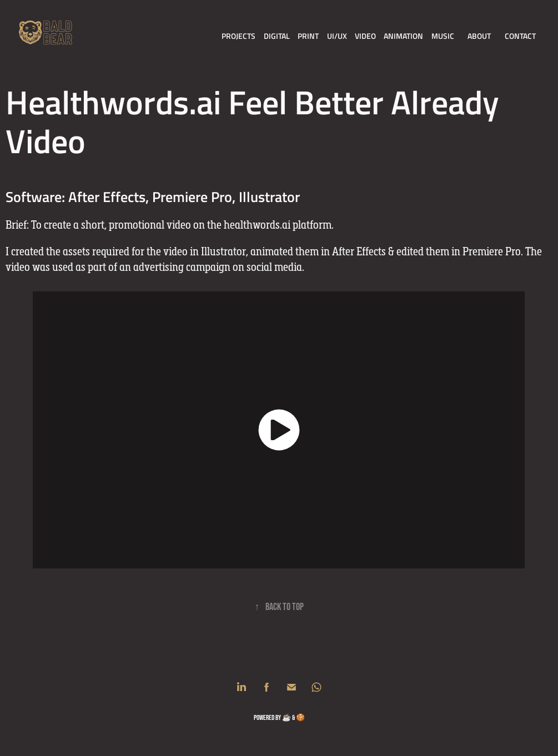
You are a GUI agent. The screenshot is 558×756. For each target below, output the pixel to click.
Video (365, 36)
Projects (238, 36)
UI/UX (337, 36)
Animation (403, 36)
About (479, 36)
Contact (520, 36)
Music (443, 36)
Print (308, 36)
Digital (277, 36)
